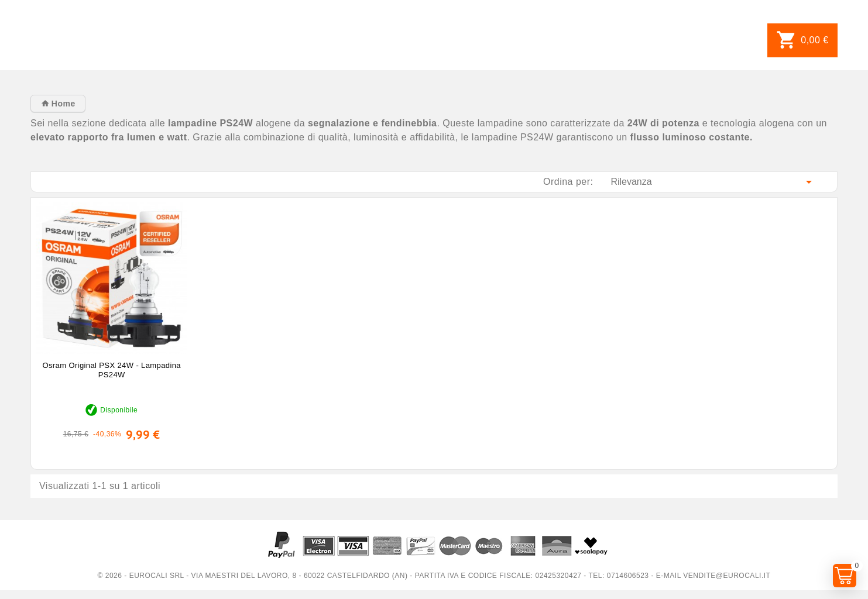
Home (62, 104)
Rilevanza (713, 182)
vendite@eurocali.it (727, 576)
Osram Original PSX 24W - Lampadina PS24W (111, 370)
